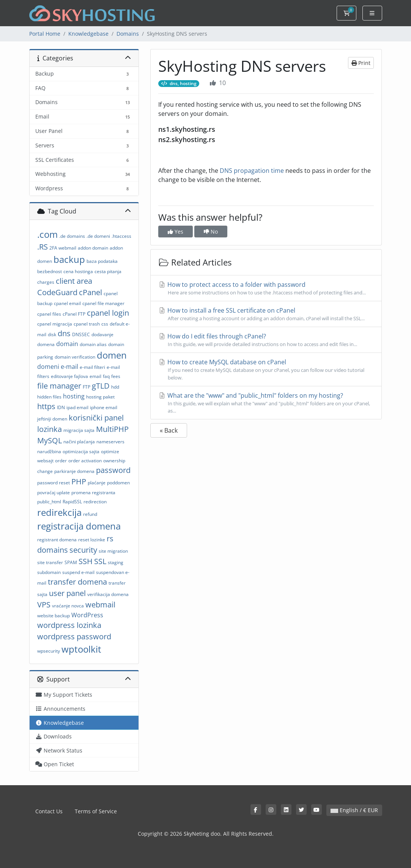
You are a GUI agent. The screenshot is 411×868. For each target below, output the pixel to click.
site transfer (50, 562)
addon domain (93, 248)
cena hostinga (78, 271)
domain (67, 344)
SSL (100, 561)
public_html (49, 502)
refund (90, 514)
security (83, 550)
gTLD (101, 386)
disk (52, 334)
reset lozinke (92, 540)
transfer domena (77, 582)
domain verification (75, 357)
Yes (176, 232)
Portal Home (45, 34)
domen (112, 355)
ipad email (77, 407)
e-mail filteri (92, 367)
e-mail (69, 367)
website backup (54, 616)
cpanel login (108, 313)
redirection (95, 502)
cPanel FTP (74, 314)
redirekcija (59, 512)
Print (361, 63)
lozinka (50, 429)
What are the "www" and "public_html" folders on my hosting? (266, 403)
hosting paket (100, 397)
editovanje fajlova (69, 376)
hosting (74, 396)
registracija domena (79, 526)
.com (47, 234)
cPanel (91, 292)
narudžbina (49, 451)
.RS (43, 247)
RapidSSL (72, 502)
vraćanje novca (68, 606)
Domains (128, 34)
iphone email (104, 407)
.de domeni (98, 236)
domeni (48, 367)
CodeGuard (57, 292)
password (113, 470)
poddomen (118, 483)
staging (116, 562)
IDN (61, 407)
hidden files (49, 397)
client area (74, 281)
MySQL (50, 440)
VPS (44, 605)
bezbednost (50, 271)
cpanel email (67, 303)
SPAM (71, 562)
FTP (87, 387)
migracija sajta (79, 430)
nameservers (110, 442)
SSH (86, 561)
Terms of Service (96, 811)
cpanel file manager (103, 303)
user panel (67, 593)
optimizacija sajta (81, 451)
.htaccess (121, 236)
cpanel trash (87, 324)
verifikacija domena (108, 594)
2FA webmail (63, 248)
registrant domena (57, 540)
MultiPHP (112, 429)
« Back (169, 430)
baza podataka (102, 261)
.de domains (72, 236)
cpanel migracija (55, 324)
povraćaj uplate (54, 492)
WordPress (87, 615)
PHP (79, 481)
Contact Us (49, 811)
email (95, 376)
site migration (113, 551)
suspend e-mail (78, 572)
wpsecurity (49, 651)
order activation (85, 461)
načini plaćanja (79, 442)
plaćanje (97, 483)
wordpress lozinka (69, 625)
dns (64, 333)
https (46, 406)
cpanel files (49, 314)
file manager (59, 386)
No (211, 232)
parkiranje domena (74, 471)
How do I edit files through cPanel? (266, 340)
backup (69, 259)
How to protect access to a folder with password (266, 288)
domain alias (93, 344)
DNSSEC (81, 334)
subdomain (49, 572)
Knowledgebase (88, 34)
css (105, 324)
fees (116, 376)
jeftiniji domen (52, 419)
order (61, 461)
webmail (100, 605)
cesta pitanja (108, 271)
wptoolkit (81, 649)
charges (46, 282)
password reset (54, 483)
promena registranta (93, 492)
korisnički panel (96, 418)
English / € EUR (354, 810)
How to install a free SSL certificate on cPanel (266, 314)
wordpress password (74, 636)
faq (106, 376)
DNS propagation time (252, 171)
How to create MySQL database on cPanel (266, 369)
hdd (115, 387)
